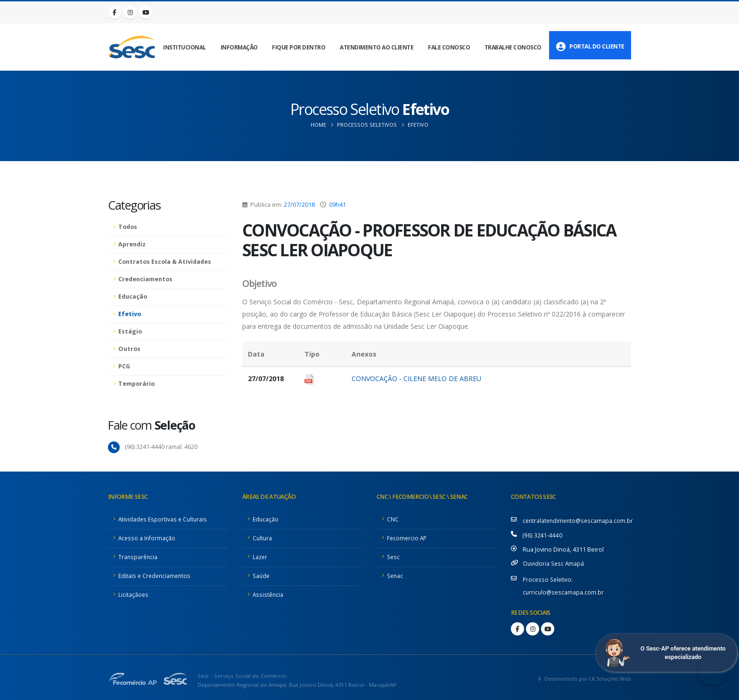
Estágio (130, 331)
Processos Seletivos (367, 125)
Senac (396, 575)
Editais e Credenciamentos (156, 575)
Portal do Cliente (590, 47)
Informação (239, 47)
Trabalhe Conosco (513, 47)
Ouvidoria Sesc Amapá (554, 562)
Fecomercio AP (408, 538)
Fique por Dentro (299, 47)
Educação (133, 297)
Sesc (394, 557)
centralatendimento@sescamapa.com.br (580, 520)
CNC (393, 519)
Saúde (262, 575)
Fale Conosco (449, 47)
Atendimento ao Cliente (377, 47)
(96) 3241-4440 (542, 534)
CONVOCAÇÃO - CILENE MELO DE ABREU (416, 378)
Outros (129, 349)
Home (318, 125)
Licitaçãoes (134, 594)
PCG (124, 366)
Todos (128, 227)
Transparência (139, 557)
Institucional (185, 47)
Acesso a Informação (148, 538)
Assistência (269, 594)
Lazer (260, 557)
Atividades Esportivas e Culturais (164, 519)
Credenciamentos (145, 279)
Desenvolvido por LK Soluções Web (584, 676)
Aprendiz (132, 244)
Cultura (263, 538)
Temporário (136, 384)
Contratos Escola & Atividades (165, 262)
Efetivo (418, 125)
